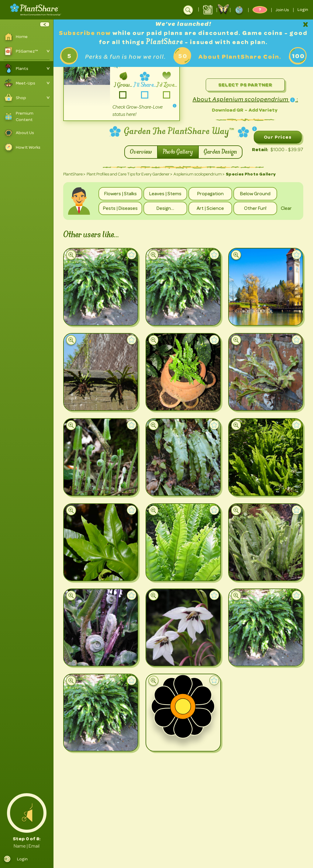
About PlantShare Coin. (240, 57)
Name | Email (27, 846)
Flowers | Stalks (120, 194)
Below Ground (255, 194)
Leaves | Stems (165, 194)
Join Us (282, 10)
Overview (141, 152)
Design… (165, 208)
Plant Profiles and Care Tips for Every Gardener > (129, 174)
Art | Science (210, 208)
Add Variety (263, 110)
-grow (123, 95)
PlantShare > (74, 174)
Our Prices (278, 137)
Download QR (228, 110)
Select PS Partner (245, 85)
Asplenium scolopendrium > (199, 174)
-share (145, 95)
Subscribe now (86, 33)
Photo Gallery (178, 152)
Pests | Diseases (120, 208)
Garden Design (220, 152)
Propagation (210, 194)
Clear (286, 208)
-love (167, 95)
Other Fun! (255, 208)
